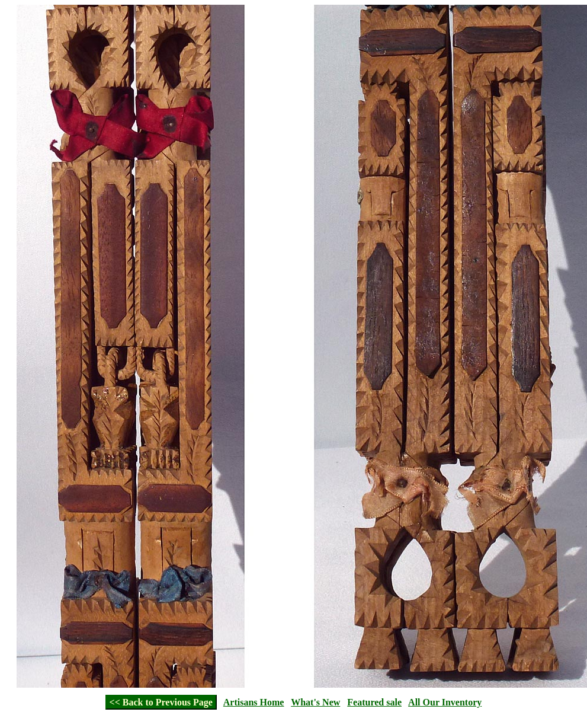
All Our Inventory (445, 702)
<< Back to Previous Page (161, 702)
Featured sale (374, 702)
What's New (315, 702)
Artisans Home (254, 702)
